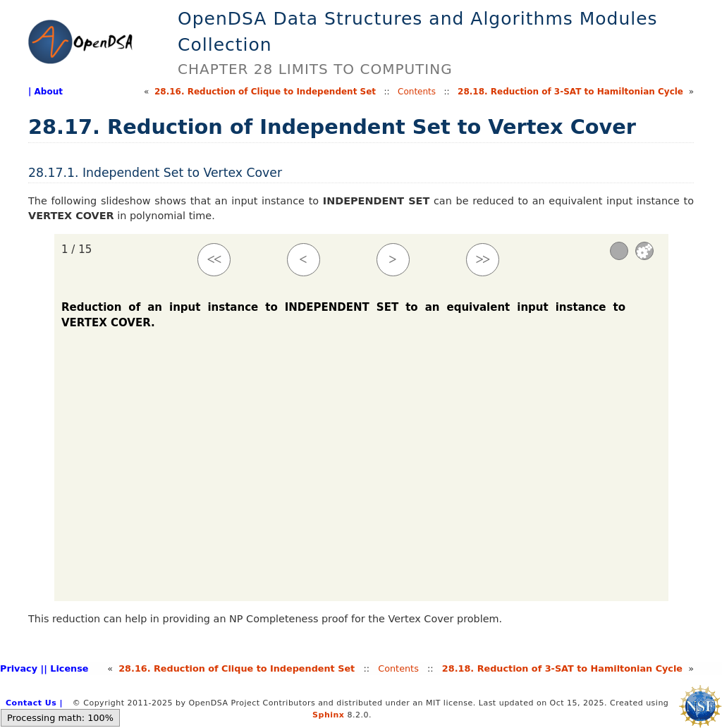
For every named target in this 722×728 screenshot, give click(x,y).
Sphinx (328, 715)
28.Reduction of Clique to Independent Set (265, 92)
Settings (644, 251)
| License (66, 668)
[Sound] (619, 251)
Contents (417, 92)
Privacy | (22, 668)
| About (45, 92)
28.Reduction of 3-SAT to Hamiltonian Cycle (570, 92)
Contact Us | (34, 703)
